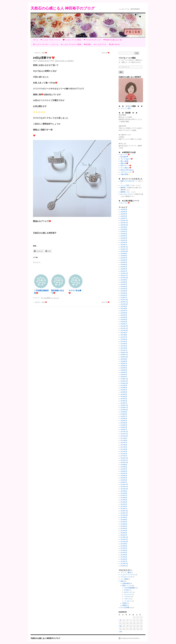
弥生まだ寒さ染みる (127, 170)
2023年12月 (124, 273)
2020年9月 (124, 359)
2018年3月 (124, 425)
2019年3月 (124, 399)
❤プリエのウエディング (92, 40)
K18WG (127, 590)
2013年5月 (124, 553)
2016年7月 (124, 469)
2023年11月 (124, 276)
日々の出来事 (46, 298)
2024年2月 (124, 269)
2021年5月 (124, 341)
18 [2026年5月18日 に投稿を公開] (120, 626)
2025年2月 (124, 243)
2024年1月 (124, 271)
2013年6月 (124, 550)
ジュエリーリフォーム (128, 575)
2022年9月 (124, 306)
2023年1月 (124, 298)
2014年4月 (124, 528)
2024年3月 (124, 267)
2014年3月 (124, 531)
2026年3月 (124, 214)
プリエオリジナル (126, 577)
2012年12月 (124, 564)
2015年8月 (124, 493)
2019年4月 (124, 396)
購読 (121, 72)
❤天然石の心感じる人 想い (113, 40)
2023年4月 (124, 291)
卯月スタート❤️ (126, 166)
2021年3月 (124, 346)
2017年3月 (124, 451)
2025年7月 (124, 232)
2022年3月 (124, 319)
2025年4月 (124, 238)
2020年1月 (124, 377)
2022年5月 (124, 315)
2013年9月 (124, 544)
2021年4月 (124, 344)
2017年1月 (124, 456)
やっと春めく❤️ (126, 168)
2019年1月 (124, 403)
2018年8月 (124, 414)
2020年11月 (124, 355)
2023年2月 (124, 295)
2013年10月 (124, 542)
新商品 (125, 605)
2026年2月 (124, 216)
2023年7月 (124, 284)
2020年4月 (124, 370)
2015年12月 (124, 484)
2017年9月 (124, 438)
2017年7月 (124, 443)
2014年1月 (124, 535)
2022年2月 (124, 322)
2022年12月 (124, 300)
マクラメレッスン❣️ (127, 172)
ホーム (36, 40)
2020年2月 (124, 374)
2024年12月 (124, 247)
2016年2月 (124, 480)
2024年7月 (124, 258)
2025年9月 (124, 227)
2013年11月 (124, 539)
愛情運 (123, 188)
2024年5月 (124, 262)
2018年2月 (124, 427)
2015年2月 (124, 506)
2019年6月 (124, 392)
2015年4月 (124, 502)
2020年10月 (124, 357)
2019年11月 (124, 381)
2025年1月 (124, 245)
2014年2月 (124, 533)
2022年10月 (124, 304)
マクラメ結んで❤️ (127, 159)
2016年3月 (124, 478)
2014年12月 (124, 511)
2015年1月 (124, 509)
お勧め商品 (126, 583)
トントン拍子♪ (125, 185)
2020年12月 (124, 352)
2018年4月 (124, 423)
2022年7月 (124, 311)
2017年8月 (124, 440)
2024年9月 (124, 254)
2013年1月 (124, 561)
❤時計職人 (88, 44)
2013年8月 (124, 546)
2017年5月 (124, 447)
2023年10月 (124, 278)
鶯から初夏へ (125, 161)
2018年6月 (124, 418)
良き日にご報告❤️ (40, 53)
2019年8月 (124, 388)
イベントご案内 (126, 108)
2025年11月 (124, 223)
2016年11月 (124, 460)
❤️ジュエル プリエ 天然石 (72, 40)
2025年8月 (124, 229)
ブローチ (127, 599)
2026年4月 (124, 212)
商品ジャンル (127, 586)
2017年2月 (124, 454)
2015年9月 (124, 491)
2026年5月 (124, 210)
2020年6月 (124, 366)
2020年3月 (124, 372)
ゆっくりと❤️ (125, 155)
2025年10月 (124, 225)
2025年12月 (124, 221)
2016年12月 (124, 458)
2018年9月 (124, 412)
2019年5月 (124, 394)
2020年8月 (124, 361)
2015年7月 (124, 495)
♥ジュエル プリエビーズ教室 (71, 44)
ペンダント (128, 601)
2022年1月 (124, 324)
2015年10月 (124, 489)
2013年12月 (124, 537)
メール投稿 (124, 579)
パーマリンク (55, 298)
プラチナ (127, 597)
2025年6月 (124, 234)
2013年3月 (124, 557)
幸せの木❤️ (106, 53)
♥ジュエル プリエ (100, 44)
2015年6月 (124, 498)
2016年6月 (124, 471)
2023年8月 (124, 282)
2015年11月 (124, 487)
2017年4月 (124, 449)
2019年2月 (124, 401)
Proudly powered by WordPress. (130, 638)
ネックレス (128, 594)
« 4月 (120, 632)
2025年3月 (124, 240)
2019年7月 (124, 390)
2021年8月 (124, 335)
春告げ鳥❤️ (124, 163)
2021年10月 (124, 330)
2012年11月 (124, 566)
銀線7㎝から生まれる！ (128, 181)
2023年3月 (124, 293)
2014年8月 (124, 520)
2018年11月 (124, 407)
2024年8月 (124, 256)
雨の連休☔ (124, 157)
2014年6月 (124, 524)
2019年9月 (124, 385)
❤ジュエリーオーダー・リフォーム (46, 44)
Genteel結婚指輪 (129, 588)
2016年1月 (124, 482)
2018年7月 (124, 416)
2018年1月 (124, 429)
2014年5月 (124, 526)
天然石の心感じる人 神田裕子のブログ (63, 8)
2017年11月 (124, 434)
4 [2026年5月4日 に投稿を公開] (120, 620)
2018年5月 (124, 421)
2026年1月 (124, 218)
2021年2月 (124, 348)
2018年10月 (124, 410)
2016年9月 (124, 465)
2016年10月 (124, 462)
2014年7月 (124, 522)
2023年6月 (124, 287)
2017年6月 (124, 445)
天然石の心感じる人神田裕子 (64, 61)
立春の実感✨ (125, 174)
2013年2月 (124, 559)
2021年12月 (124, 326)
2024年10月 (124, 251)
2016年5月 (124, 473)
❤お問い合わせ (114, 44)
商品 (122, 581)
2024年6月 (124, 260)
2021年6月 (124, 339)
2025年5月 (124, 236)
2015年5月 (124, 500)
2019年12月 (124, 379)
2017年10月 (124, 436)
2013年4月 (124, 555)
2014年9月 (124, 517)
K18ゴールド (129, 592)
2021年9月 (124, 333)
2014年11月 (124, 513)
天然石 (125, 603)
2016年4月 (124, 476)
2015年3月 (124, 504)
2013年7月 (124, 548)
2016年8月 (124, 467)
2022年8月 (124, 308)
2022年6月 (124, 313)
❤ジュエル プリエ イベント (50, 40)
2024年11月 (124, 249)
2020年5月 (124, 368)
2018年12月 (124, 405)
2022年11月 (124, 302)
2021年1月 (124, 350)
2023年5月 (124, 289)
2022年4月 (124, 317)
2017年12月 (124, 432)
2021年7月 (124, 337)
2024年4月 (124, 265)
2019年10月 (124, 383)
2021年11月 (124, 328)
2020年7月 (124, 363)
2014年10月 (124, 515)
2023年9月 (124, 280)
